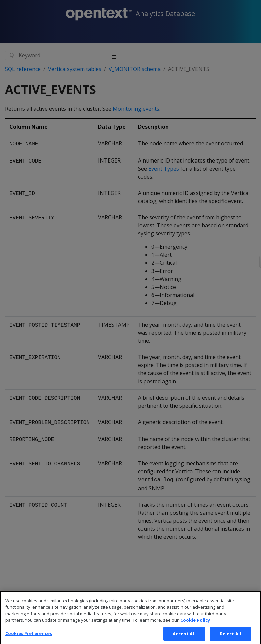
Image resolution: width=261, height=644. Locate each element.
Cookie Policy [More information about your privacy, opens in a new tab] (195, 624)
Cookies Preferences (29, 637)
